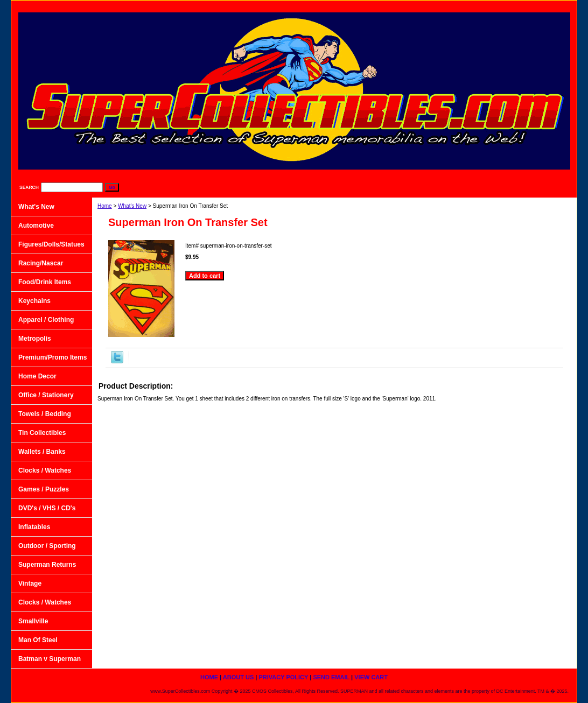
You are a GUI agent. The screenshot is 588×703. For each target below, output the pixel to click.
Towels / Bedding (45, 414)
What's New (132, 206)
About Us (385, 6)
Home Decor (37, 376)
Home (105, 206)
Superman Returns (47, 565)
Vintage (30, 584)
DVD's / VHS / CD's (47, 508)
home (342, 6)
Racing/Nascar (41, 263)
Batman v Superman (50, 659)
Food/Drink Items (45, 282)
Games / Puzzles (44, 489)
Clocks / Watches (45, 470)
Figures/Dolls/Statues (51, 244)
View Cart (549, 6)
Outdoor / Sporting (47, 546)
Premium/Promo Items (52, 357)
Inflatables (34, 527)
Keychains (34, 301)
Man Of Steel (38, 640)
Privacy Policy (440, 6)
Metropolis (35, 339)
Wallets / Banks (42, 452)
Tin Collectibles (42, 433)
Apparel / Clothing (46, 320)
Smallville (33, 621)
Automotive (36, 226)
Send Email (498, 6)
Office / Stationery (46, 395)
